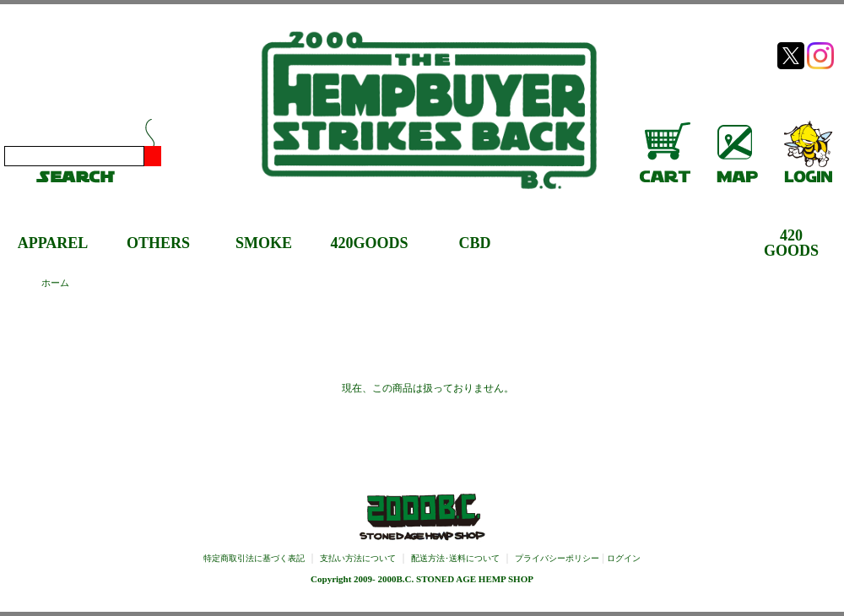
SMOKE (264, 243)
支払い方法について (358, 558)
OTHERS (158, 243)
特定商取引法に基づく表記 (254, 558)
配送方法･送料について (455, 558)
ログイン (624, 558)
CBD (474, 243)
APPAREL (53, 243)
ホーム (55, 283)
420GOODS (369, 243)
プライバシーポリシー (557, 558)
